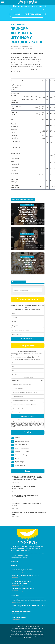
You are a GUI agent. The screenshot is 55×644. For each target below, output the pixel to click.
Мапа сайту (14, 561)
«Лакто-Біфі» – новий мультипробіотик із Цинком (26, 505)
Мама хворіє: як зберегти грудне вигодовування (27, 239)
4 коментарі (17, 614)
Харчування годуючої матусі (22, 570)
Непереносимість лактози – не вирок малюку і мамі (29, 513)
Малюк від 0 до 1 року (18, 25)
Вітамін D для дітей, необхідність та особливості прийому (27, 263)
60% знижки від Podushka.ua (22, 612)
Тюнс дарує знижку (19, 617)
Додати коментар (27, 46)
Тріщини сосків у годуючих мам (23, 589)
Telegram (20, 556)
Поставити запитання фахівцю (27, 6)
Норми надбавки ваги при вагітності (25, 576)
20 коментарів (17, 602)
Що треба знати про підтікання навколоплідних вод (23, 582)
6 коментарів (17, 608)
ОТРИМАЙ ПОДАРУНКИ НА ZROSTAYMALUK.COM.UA (28, 606)
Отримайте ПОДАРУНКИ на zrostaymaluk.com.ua (29, 600)
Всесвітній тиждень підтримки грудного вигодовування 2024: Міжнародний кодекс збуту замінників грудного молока (27, 214)
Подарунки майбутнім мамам (27, 14)
